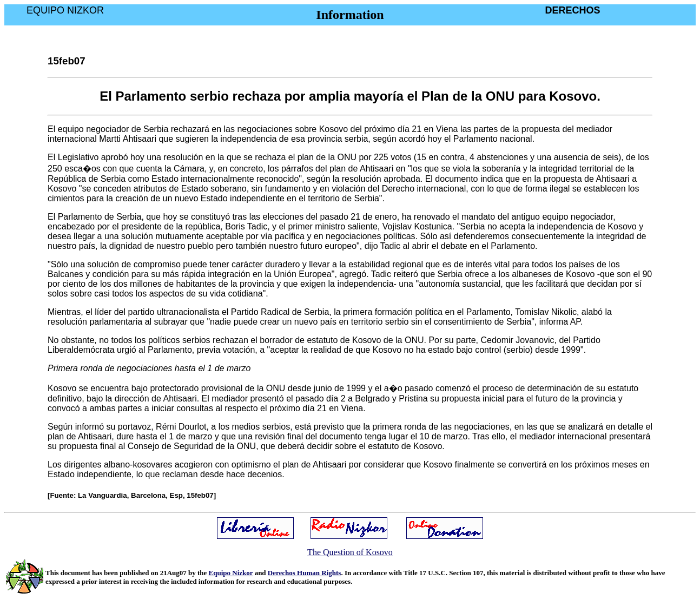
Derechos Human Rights (305, 573)
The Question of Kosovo (350, 552)
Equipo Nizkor (231, 573)
